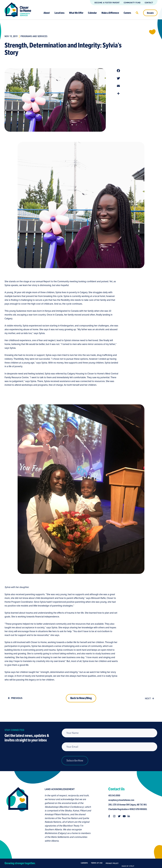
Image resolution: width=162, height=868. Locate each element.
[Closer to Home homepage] (14, 815)
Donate (150, 13)
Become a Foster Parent (107, 3)
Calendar (92, 13)
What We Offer (76, 13)
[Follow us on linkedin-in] (133, 816)
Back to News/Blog (81, 708)
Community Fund (132, 3)
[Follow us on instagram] (118, 816)
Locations (59, 13)
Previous (15, 702)
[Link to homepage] (18, 10)
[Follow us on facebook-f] (113, 816)
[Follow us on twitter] (123, 816)
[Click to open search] (137, 13)
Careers (127, 13)
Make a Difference (110, 13)
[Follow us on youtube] (128, 816)
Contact (149, 3)
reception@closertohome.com (125, 800)
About (47, 13)
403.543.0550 (118, 796)
